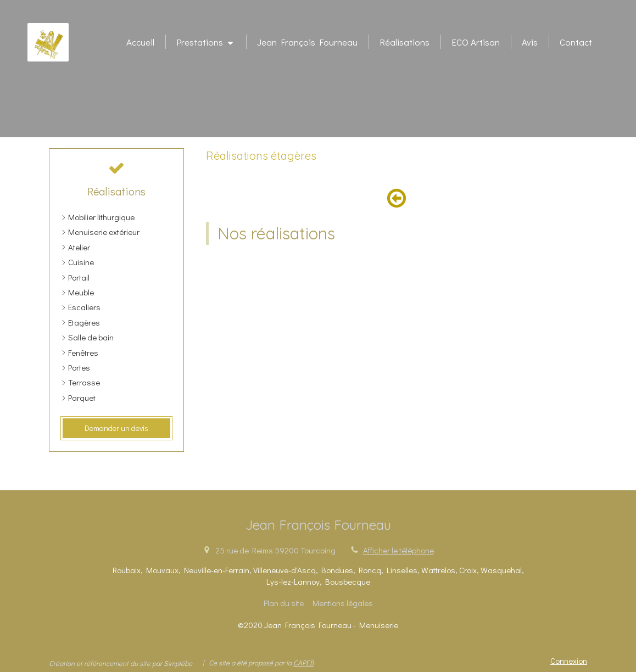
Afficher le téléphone (398, 550)
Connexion (569, 660)
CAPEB (303, 662)
